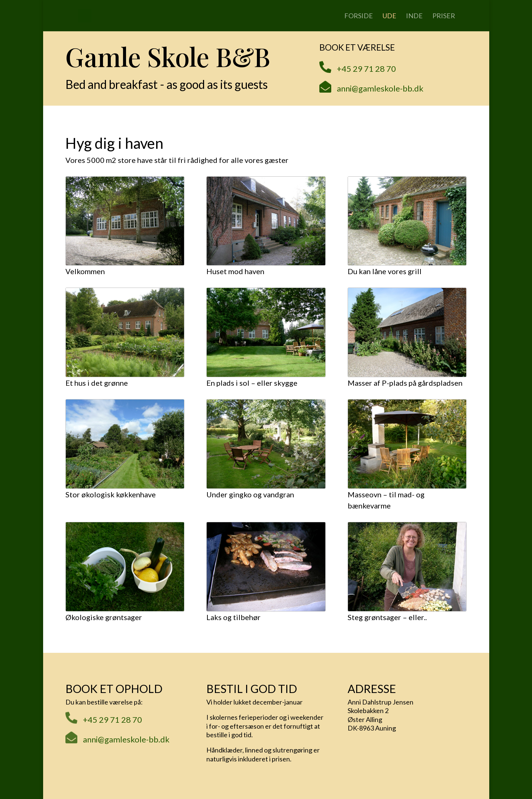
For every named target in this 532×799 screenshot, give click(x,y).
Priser (444, 16)
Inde (414, 16)
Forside (359, 16)
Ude (389, 16)
